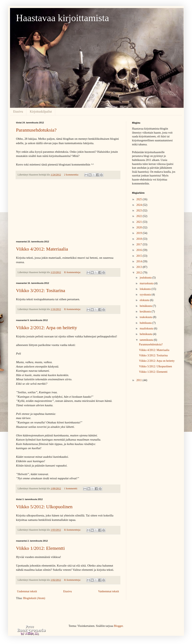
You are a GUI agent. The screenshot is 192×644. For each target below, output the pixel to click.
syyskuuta (146, 295)
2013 (140, 267)
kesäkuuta (145, 312)
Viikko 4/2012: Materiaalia (42, 249)
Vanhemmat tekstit (108, 591)
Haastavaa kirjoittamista (62, 18)
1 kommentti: (71, 488)
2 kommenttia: (72, 175)
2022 (140, 216)
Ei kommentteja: (73, 272)
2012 (140, 273)
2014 (140, 261)
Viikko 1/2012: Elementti (40, 548)
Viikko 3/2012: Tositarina (41, 290)
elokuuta (145, 300)
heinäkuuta (146, 306)
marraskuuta (147, 283)
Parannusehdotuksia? (36, 130)
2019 (140, 233)
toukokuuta (146, 317)
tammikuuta (147, 340)
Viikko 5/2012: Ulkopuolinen (44, 507)
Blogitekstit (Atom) (34, 598)
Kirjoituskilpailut (41, 111)
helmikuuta (146, 334)
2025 (140, 199)
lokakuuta (145, 289)
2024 (140, 205)
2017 (140, 244)
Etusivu (18, 111)
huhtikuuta (146, 323)
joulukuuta (146, 278)
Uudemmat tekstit (27, 591)
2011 (139, 380)
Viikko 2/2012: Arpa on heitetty (46, 328)
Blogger (118, 626)
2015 (140, 256)
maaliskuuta (147, 328)
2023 (140, 211)
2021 (140, 222)
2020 (140, 227)
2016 (140, 250)
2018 (140, 239)
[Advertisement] (68, 210)
